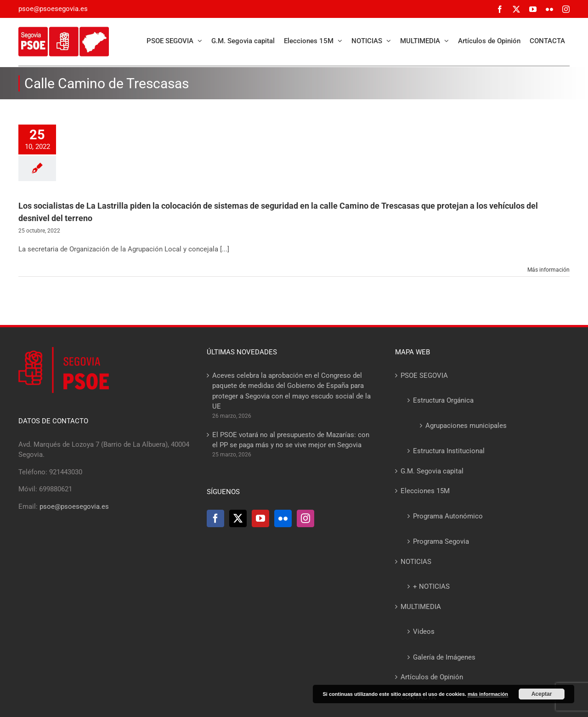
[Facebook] (215, 518)
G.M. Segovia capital (432, 471)
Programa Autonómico (448, 516)
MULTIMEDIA (421, 607)
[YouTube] (260, 518)
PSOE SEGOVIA (424, 376)
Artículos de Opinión (432, 677)
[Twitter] (238, 518)
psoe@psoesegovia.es (53, 9)
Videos (424, 632)
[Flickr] (283, 518)
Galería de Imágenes (444, 657)
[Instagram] (305, 518)
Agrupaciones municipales (466, 426)
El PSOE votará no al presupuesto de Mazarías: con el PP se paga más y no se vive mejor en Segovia (291, 440)
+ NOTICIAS (431, 586)
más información (488, 694)
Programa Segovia (441, 541)
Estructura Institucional (449, 451)
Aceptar (542, 694)
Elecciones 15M (425, 491)
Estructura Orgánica (443, 400)
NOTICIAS (416, 562)
